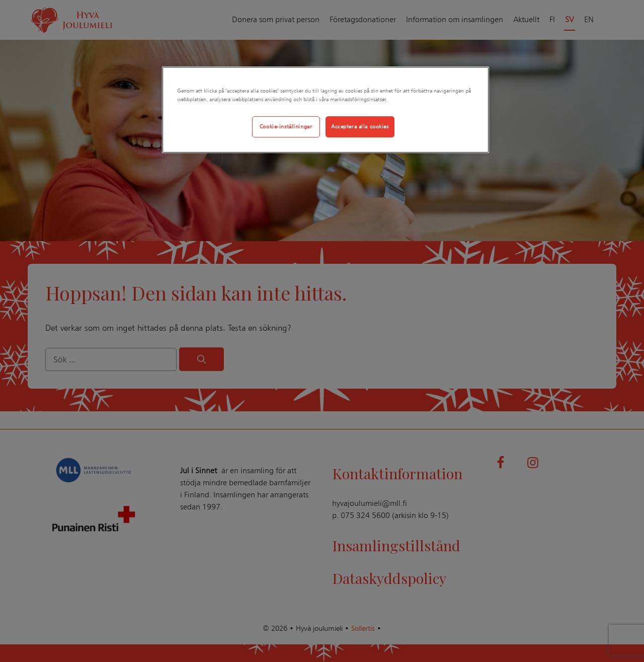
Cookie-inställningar (286, 126)
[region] (326, 110)
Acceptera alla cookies (360, 126)
